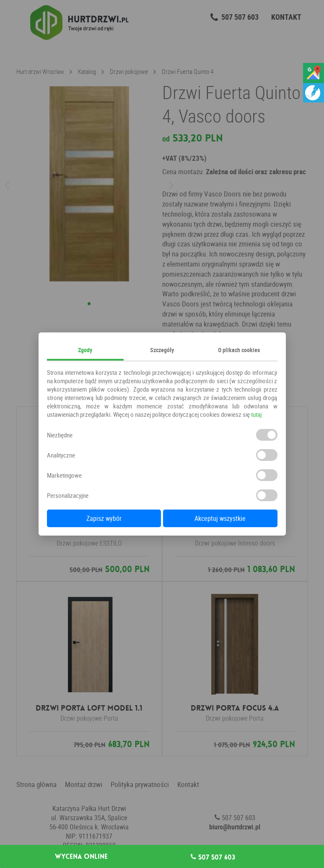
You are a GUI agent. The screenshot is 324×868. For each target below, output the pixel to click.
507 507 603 (213, 857)
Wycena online (81, 857)
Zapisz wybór (104, 518)
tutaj (256, 414)
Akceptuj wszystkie (220, 518)
